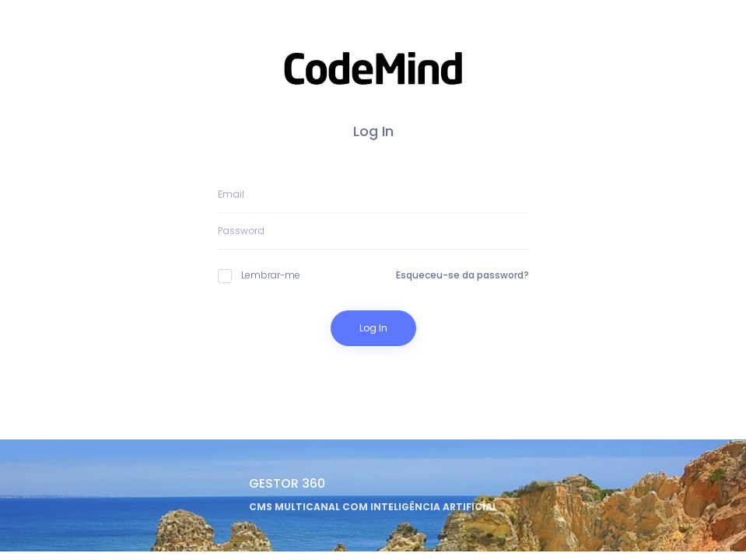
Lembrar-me (259, 275)
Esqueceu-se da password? (462, 275)
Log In (373, 328)
